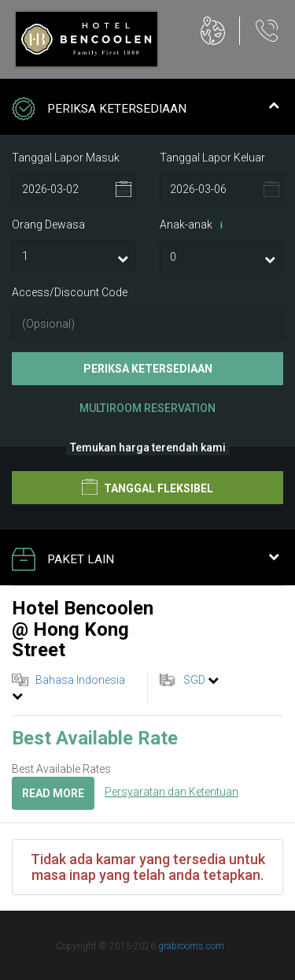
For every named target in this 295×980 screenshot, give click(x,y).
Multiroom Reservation (147, 408)
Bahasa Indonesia (80, 680)
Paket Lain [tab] (146, 561)
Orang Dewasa (48, 225)
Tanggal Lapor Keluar (212, 158)
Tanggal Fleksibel (147, 487)
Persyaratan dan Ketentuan (171, 792)
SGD (194, 680)
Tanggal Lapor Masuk (66, 158)
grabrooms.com (191, 946)
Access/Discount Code (70, 292)
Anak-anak (194, 225)
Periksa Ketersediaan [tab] (146, 110)
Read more (53, 793)
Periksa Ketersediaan (148, 369)
